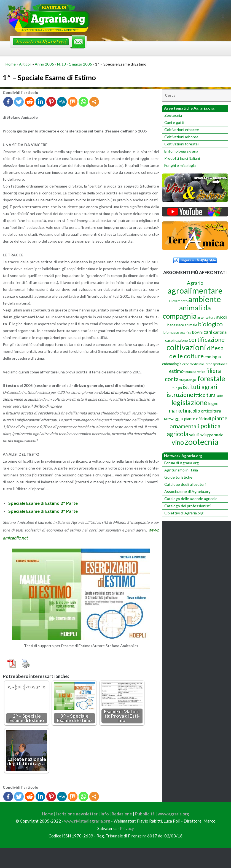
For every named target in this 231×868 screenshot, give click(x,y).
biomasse (171, 332)
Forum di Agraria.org (182, 463)
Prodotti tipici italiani (182, 158)
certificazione (207, 339)
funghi (177, 388)
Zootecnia (173, 115)
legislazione (189, 402)
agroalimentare (195, 290)
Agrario (195, 283)
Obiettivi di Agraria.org (184, 513)
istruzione (180, 395)
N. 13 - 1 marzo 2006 (74, 64)
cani (208, 332)
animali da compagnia (187, 312)
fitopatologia (188, 380)
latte (220, 396)
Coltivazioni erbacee (182, 130)
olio (196, 411)
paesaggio (173, 418)
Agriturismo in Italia (181, 470)
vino (178, 442)
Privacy (127, 829)
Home (11, 64)
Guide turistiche (178, 477)
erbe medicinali (193, 364)
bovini (197, 332)
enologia (213, 356)
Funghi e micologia (180, 165)
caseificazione (176, 340)
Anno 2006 (44, 64)
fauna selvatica (195, 372)
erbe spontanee (217, 364)
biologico (210, 324)
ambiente (205, 299)
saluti (194, 435)
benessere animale (182, 325)
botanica (186, 333)
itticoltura (205, 395)
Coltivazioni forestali (182, 144)
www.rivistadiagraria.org (87, 822)
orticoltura (211, 411)
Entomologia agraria (181, 151)
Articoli (25, 64)
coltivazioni (186, 347)
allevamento (178, 301)
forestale (211, 378)
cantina (220, 332)
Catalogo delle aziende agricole (191, 499)
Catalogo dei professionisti (187, 506)
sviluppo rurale (212, 435)
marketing (180, 411)
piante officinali (198, 419)
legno (213, 403)
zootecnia (202, 442)
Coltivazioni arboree (181, 137)
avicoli (222, 317)
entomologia (172, 364)
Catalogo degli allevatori (185, 484)
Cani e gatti (174, 122)
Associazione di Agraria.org (187, 491)
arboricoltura (206, 317)
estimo (176, 371)
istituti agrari (200, 387)
